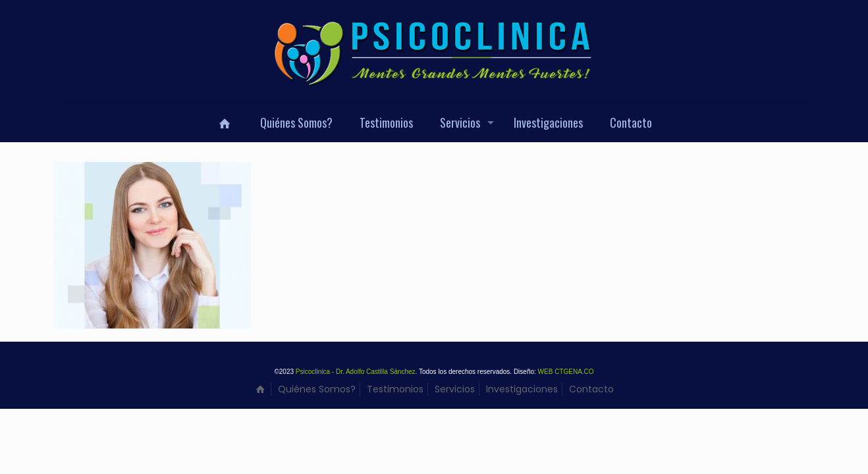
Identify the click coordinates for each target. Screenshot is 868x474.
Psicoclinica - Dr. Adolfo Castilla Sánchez (356, 372)
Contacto (591, 389)
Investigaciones (522, 389)
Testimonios (395, 389)
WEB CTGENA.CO (566, 372)
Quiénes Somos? (317, 389)
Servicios (455, 389)
